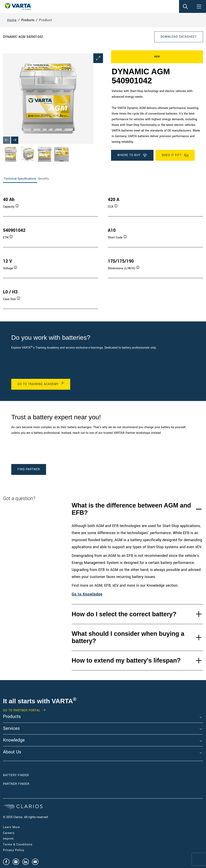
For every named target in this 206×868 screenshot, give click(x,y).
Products (12, 717)
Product (46, 20)
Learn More (11, 827)
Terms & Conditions (18, 845)
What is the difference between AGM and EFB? (131, 509)
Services (11, 729)
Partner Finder (16, 784)
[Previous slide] (7, 140)
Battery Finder (16, 775)
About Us (12, 752)
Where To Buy (132, 155)
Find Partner (29, 469)
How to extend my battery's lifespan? (126, 660)
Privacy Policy (14, 850)
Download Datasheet (179, 37)
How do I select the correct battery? (124, 614)
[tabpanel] (103, 249)
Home (12, 20)
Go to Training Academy (38, 384)
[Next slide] (15, 140)
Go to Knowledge (87, 594)
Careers (9, 833)
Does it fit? (175, 155)
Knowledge (14, 740)
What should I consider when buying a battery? (128, 637)
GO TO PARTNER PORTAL (22, 711)
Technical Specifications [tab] (20, 179)
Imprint (8, 839)
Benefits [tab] (44, 179)
